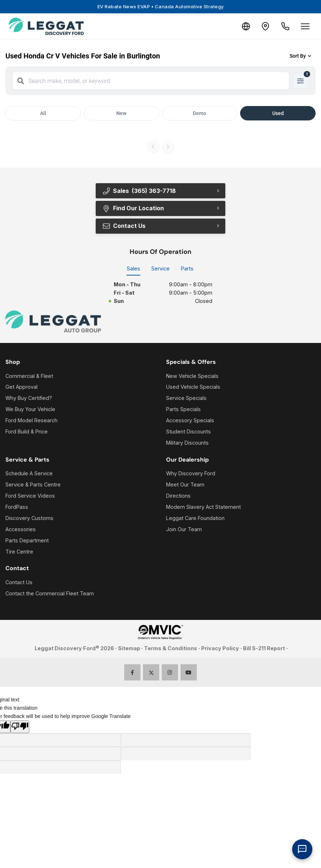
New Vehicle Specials (192, 376)
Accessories (21, 530)
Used (278, 113)
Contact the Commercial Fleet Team (50, 594)
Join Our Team (184, 530)
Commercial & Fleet (29, 376)
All (43, 113)
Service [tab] (160, 269)
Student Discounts (188, 432)
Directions (178, 496)
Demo (199, 113)
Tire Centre (19, 552)
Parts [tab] (187, 269)
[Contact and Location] (263, 26)
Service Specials (186, 398)
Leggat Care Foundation (195, 518)
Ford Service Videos (30, 496)
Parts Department (27, 541)
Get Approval (21, 387)
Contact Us (124, 226)
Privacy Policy (220, 649)
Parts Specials (183, 409)
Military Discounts (187, 443)
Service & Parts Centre (33, 485)
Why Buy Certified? (29, 398)
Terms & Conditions (171, 649)
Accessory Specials (190, 421)
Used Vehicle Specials (193, 387)
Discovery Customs (29, 518)
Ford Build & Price (27, 432)
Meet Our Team (185, 485)
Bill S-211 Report (264, 649)
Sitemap (129, 649)
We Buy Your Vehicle (30, 409)
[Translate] (241, 26)
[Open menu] (305, 26)
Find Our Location (133, 208)
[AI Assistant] (302, 849)
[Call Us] (284, 26)
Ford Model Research (31, 421)
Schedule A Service (29, 474)
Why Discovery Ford (191, 474)
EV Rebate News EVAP (161, 6)
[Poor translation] (20, 727)
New (121, 113)
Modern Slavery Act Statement (203, 507)
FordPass (17, 507)
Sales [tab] (133, 269)
